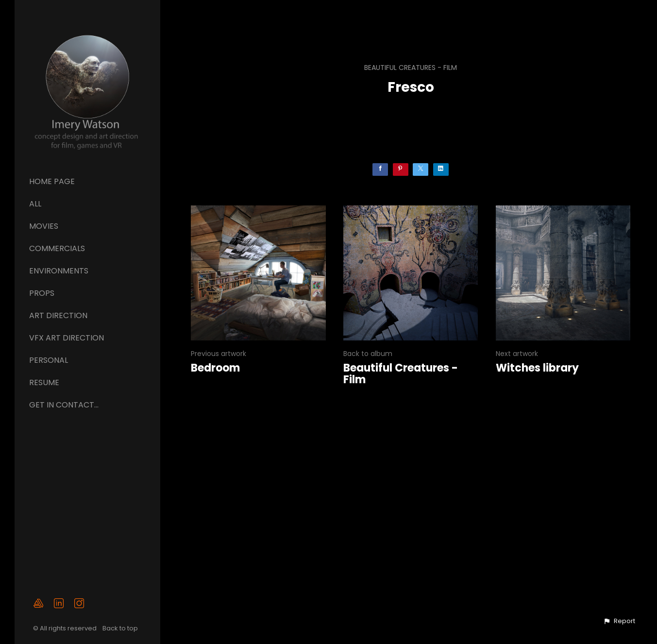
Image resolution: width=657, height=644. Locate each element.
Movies (44, 226)
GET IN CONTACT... (64, 405)
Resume (44, 382)
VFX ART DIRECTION (67, 338)
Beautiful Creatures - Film (411, 68)
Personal (49, 360)
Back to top (121, 629)
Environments (59, 271)
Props (42, 293)
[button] (619, 621)
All (35, 204)
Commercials (57, 248)
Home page (52, 181)
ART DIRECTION (58, 315)
